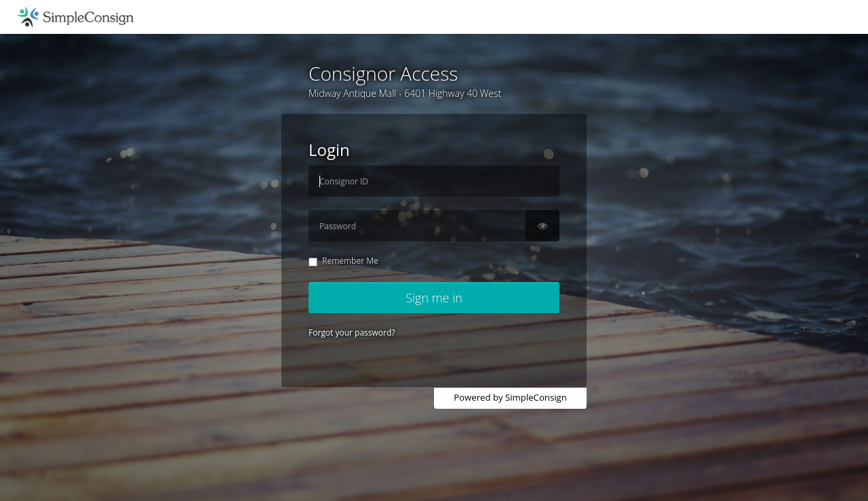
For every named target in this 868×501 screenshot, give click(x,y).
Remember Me (343, 261)
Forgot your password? (352, 333)
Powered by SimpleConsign (510, 397)
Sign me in (434, 298)
